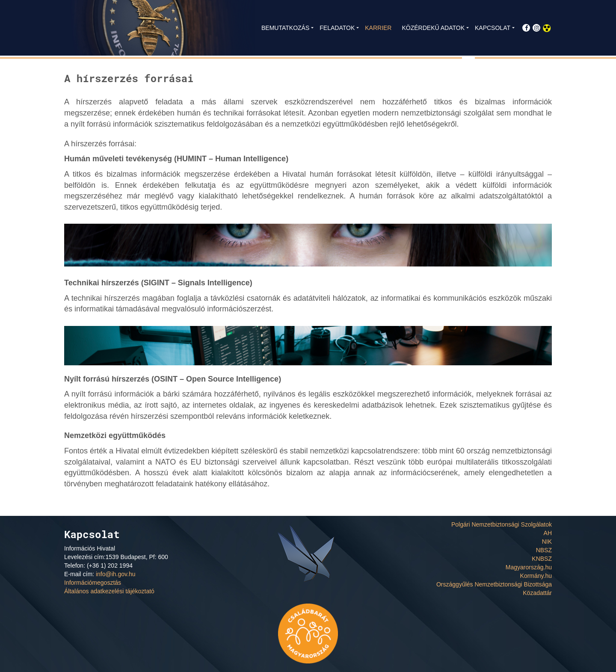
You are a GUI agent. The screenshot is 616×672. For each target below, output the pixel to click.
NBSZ (544, 550)
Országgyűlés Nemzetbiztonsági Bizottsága (494, 584)
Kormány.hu (536, 576)
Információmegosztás (93, 583)
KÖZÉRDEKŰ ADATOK (433, 28)
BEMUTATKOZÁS (285, 28)
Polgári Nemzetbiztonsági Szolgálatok (502, 524)
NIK (547, 542)
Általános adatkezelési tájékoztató (109, 591)
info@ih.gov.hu (116, 574)
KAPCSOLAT (493, 28)
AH (548, 533)
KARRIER (378, 28)
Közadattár (537, 593)
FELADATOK (337, 28)
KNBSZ (542, 559)
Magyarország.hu (529, 567)
